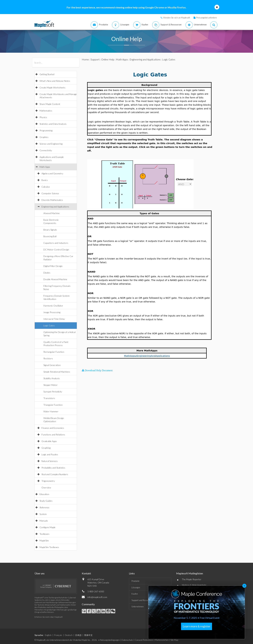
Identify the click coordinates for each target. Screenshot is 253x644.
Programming (46, 130)
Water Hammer (51, 411)
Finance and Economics (53, 428)
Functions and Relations (53, 435)
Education (44, 494)
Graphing (46, 448)
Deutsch (69, 635)
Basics (45, 180)
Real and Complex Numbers (55, 474)
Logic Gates (49, 325)
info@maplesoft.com (97, 597)
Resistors (48, 358)
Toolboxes (44, 534)
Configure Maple (48, 527)
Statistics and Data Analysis (53, 124)
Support (95, 59)
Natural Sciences (50, 461)
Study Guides (46, 501)
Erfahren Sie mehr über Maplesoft (49, 617)
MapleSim (44, 541)
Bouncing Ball (50, 236)
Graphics (44, 137)
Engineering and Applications (55, 207)
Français (58, 635)
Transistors (49, 398)
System (43, 514)
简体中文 (88, 635)
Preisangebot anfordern (207, 18)
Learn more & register (197, 626)
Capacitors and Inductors (56, 243)
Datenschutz (127, 640)
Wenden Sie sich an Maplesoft (177, 18)
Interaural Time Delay (54, 319)
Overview (46, 488)
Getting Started (47, 74)
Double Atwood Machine (55, 279)
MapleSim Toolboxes (49, 547)
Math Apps (45, 167)
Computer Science (50, 193)
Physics (43, 117)
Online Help (108, 59)
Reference (44, 507)
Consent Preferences (144, 640)
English (48, 635)
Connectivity (46, 150)
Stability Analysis (52, 378)
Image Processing (52, 312)
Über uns (40, 573)
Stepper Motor (51, 385)
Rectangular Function (54, 352)
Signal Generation (52, 365)
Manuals (44, 521)
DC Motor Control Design (56, 250)
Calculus (46, 187)
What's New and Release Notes (55, 81)
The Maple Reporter (192, 579)
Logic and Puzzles (50, 454)
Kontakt (86, 573)
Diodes (47, 273)
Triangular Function (53, 405)
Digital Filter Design (53, 266)
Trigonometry (48, 481)
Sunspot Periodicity (53, 392)
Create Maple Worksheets (52, 87)
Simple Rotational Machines (57, 372)
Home (85, 59)
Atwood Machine (52, 213)
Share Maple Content (50, 104)
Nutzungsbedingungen (110, 640)
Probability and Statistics (53, 468)
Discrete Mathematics (52, 200)
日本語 (78, 635)
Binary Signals (50, 230)
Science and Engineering (51, 144)
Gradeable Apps (49, 441)
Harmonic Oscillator (53, 306)
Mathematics (46, 111)
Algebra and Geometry (52, 173)
